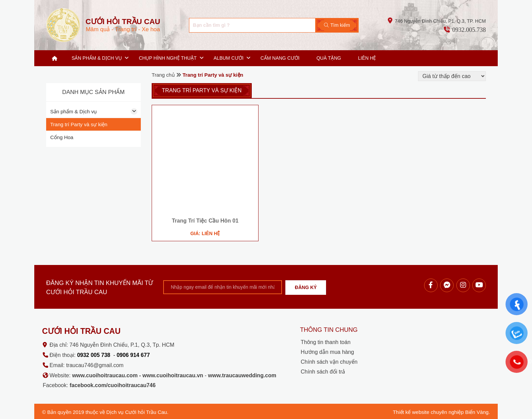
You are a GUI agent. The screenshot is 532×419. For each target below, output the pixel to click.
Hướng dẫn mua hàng (327, 352)
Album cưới (229, 58)
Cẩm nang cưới (280, 58)
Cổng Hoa (62, 137)
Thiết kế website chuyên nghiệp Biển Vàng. (441, 412)
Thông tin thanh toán (326, 342)
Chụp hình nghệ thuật (168, 58)
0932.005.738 (469, 30)
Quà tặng (329, 58)
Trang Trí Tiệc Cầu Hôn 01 (205, 221)
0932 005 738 (94, 355)
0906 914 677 (133, 355)
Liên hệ (367, 58)
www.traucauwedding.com (242, 375)
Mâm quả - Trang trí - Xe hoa (123, 25)
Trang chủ (55, 58)
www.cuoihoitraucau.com (105, 375)
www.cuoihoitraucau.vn (173, 375)
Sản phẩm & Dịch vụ (97, 58)
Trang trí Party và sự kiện (79, 124)
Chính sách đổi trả (323, 372)
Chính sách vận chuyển (329, 362)
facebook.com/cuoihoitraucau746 (112, 385)
